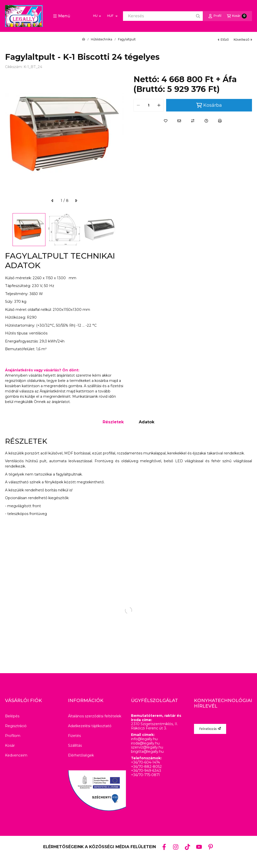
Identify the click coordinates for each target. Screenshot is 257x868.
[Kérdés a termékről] (206, 121)
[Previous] (8, 230)
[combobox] (163, 16)
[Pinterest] (211, 847)
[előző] (52, 201)
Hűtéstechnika (102, 39)
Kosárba (209, 105)
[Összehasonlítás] (193, 121)
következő (243, 40)
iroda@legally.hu (145, 743)
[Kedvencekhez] (166, 121)
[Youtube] (199, 847)
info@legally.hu (144, 739)
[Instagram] (176, 847)
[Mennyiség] (149, 105)
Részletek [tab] (113, 422)
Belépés (12, 716)
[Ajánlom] (179, 121)
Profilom (13, 736)
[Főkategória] (84, 39)
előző (223, 40)
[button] (62, 16)
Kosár (10, 745)
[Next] (121, 230)
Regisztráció (16, 726)
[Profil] (215, 16)
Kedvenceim (16, 755)
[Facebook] (164, 847)
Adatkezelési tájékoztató (90, 726)
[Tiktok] (187, 847)
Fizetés (74, 736)
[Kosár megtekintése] (237, 16)
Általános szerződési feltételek (95, 716)
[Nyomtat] (220, 121)
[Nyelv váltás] (97, 16)
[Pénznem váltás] (112, 16)
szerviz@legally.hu (147, 747)
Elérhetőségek (81, 755)
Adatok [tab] (147, 422)
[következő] (76, 201)
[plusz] (159, 105)
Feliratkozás (210, 729)
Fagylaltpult (127, 39)
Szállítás (75, 745)
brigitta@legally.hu (147, 752)
